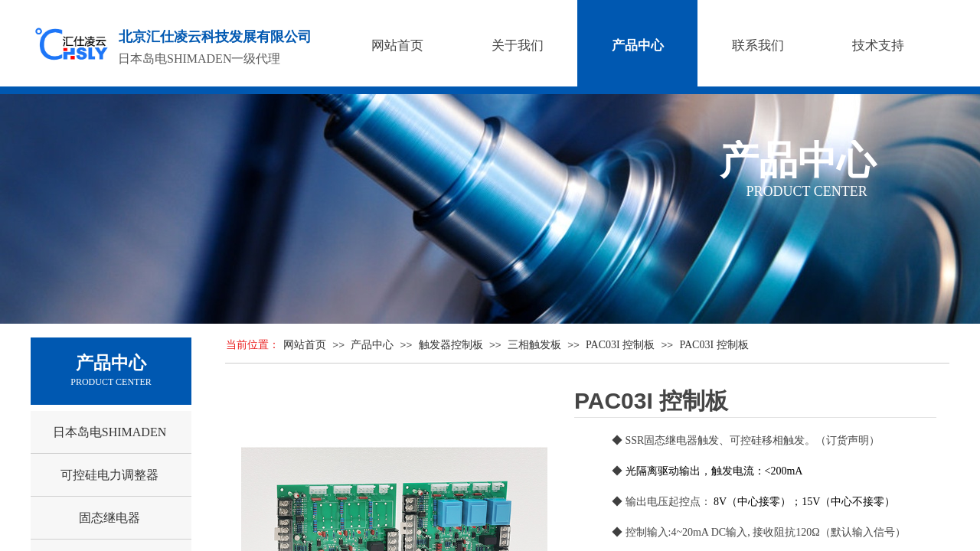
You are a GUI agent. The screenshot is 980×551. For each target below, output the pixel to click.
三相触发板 (534, 345)
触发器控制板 (451, 345)
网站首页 (305, 345)
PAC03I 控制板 (620, 345)
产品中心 (372, 345)
